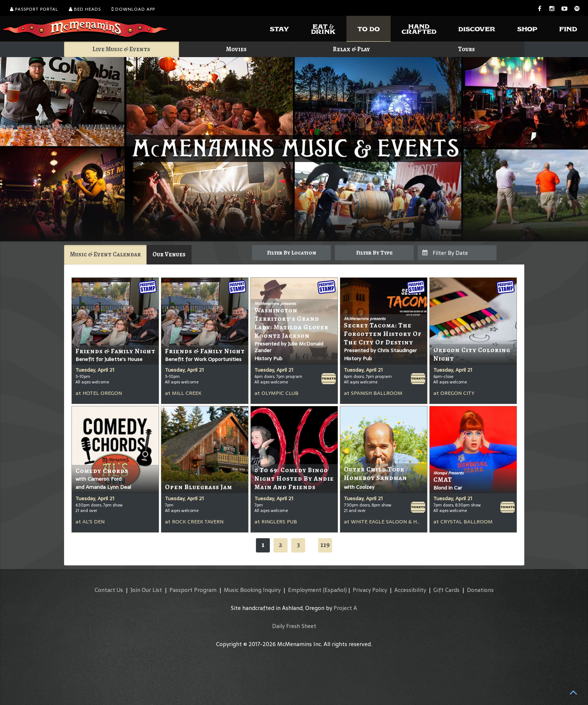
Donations (480, 590)
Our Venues (169, 254)
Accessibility (410, 590)
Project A (345, 608)
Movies (236, 49)
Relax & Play (351, 49)
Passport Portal (34, 9)
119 (325, 545)
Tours (466, 49)
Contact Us (109, 590)
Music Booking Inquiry (252, 590)
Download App (133, 9)
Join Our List (146, 590)
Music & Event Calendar (105, 254)
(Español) (335, 590)
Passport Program (193, 590)
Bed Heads (85, 9)
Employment (305, 590)
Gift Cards (446, 590)
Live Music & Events (121, 49)
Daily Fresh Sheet (294, 626)
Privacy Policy (370, 590)
